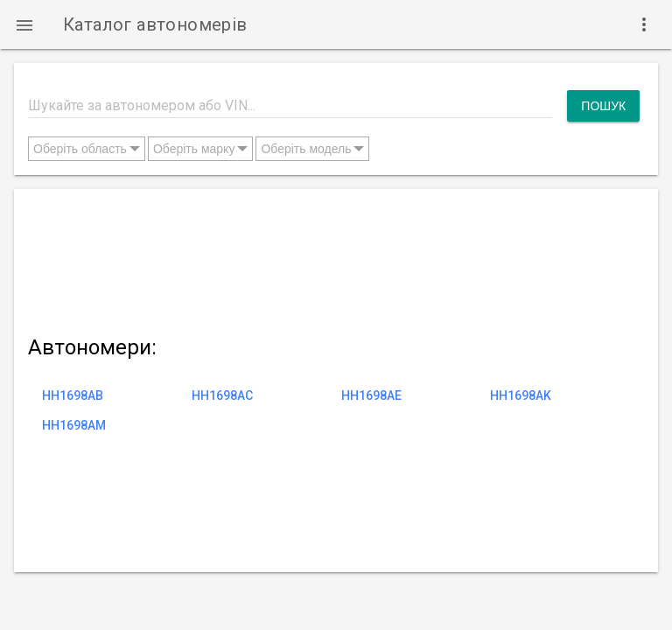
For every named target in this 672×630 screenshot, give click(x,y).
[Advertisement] (334, 259)
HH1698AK (521, 395)
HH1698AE (371, 395)
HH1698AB (73, 395)
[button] (24, 24)
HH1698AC (222, 395)
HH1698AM (74, 425)
